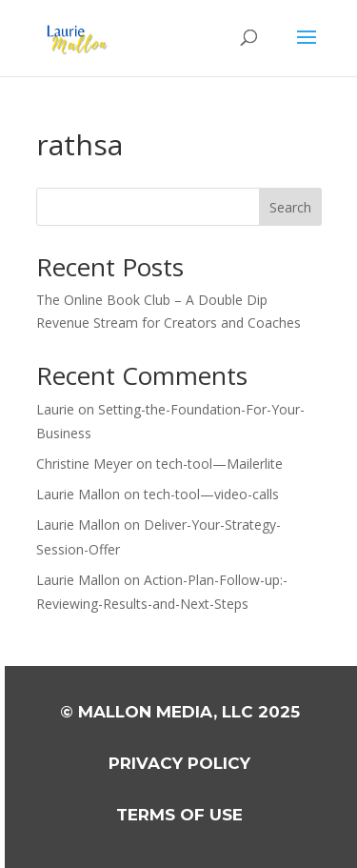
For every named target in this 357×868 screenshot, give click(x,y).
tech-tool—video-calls (211, 494)
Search (290, 207)
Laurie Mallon (78, 494)
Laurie (55, 409)
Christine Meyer (84, 464)
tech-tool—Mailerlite (219, 464)
